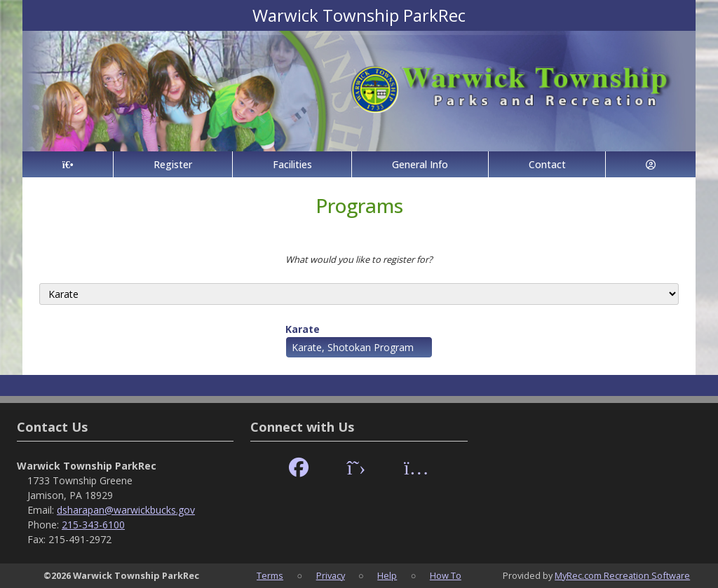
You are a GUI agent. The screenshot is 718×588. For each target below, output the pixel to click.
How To (446, 575)
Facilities (292, 164)
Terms (270, 575)
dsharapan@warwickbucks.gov (126, 510)
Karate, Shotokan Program (353, 347)
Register (173, 164)
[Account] (651, 164)
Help (387, 575)
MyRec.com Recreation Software (622, 575)
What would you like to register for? (359, 259)
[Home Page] (68, 164)
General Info (420, 164)
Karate (303, 329)
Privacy (331, 575)
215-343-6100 (93, 525)
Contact (547, 164)
